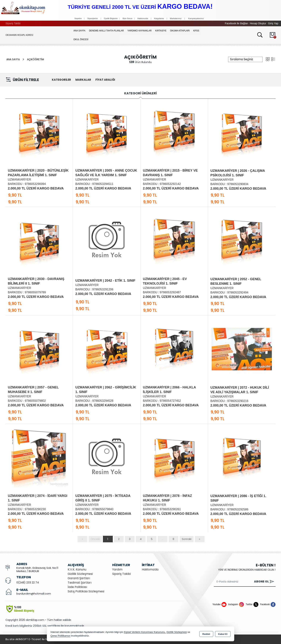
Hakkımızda (143, 18)
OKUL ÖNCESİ (81, 39)
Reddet (206, 634)
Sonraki (187, 539)
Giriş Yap (273, 23)
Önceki (95, 539)
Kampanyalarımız (196, 18)
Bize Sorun (128, 18)
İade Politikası (77, 587)
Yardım (117, 569)
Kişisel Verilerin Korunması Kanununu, (145, 632)
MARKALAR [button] (83, 80)
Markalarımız (176, 18)
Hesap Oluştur (258, 23)
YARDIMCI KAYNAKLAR (139, 31)
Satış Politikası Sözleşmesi (86, 591)
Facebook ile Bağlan (236, 23)
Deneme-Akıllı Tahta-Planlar (106, 31)
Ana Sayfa (79, 31)
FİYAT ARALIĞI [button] (105, 80)
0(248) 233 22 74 (28, 582)
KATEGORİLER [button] (61, 80)
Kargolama (159, 18)
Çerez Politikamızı (60, 636)
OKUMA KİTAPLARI (180, 31)
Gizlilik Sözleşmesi (80, 574)
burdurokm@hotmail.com (34, 594)
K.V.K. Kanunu (77, 569)
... (162, 539)
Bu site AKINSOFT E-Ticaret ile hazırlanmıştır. (35, 639)
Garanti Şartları (79, 578)
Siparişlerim (92, 18)
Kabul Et (223, 634)
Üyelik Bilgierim (111, 18)
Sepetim (78, 18)
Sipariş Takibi (13, 23)
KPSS (196, 31)
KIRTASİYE (161, 31)
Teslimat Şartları (80, 583)
